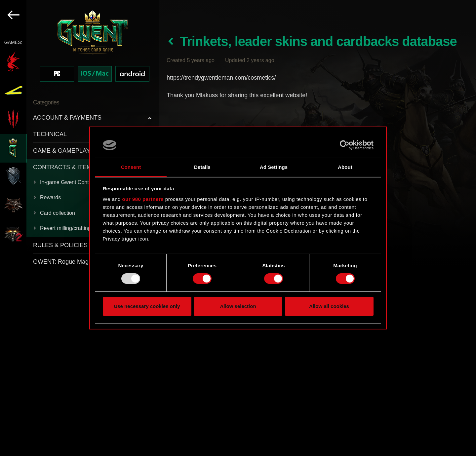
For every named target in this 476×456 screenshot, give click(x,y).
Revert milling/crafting (65, 228)
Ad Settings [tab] (274, 167)
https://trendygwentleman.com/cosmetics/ (221, 78)
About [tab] (345, 167)
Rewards (50, 197)
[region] (79, 228)
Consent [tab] (131, 167)
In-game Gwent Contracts (70, 182)
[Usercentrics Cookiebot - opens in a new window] (345, 145)
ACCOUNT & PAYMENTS (67, 118)
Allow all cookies (329, 306)
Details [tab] (202, 167)
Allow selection (238, 306)
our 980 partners (143, 199)
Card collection (58, 213)
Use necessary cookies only (147, 306)
